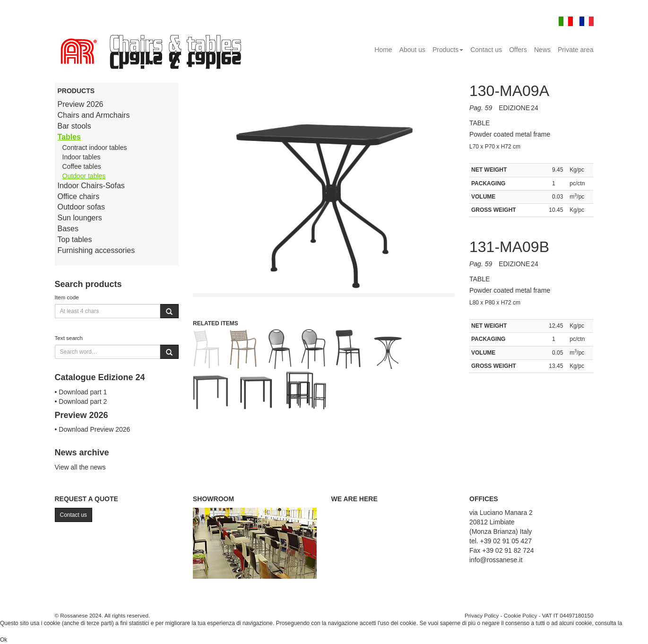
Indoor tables (82, 157)
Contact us (486, 50)
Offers (518, 50)
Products (448, 50)
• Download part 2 (81, 401)
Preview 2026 (81, 104)
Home (383, 50)
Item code (67, 297)
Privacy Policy (482, 615)
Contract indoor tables (95, 148)
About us (412, 50)
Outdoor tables (84, 176)
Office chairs (79, 196)
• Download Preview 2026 (93, 429)
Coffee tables (82, 166)
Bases (68, 229)
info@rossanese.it (496, 560)
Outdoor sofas (82, 207)
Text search (69, 338)
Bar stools (74, 126)
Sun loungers (80, 218)
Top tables (75, 239)
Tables (69, 137)
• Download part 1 (81, 392)
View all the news (80, 467)
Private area (575, 50)
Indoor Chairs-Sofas (91, 186)
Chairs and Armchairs (94, 115)
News (542, 50)
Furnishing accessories (96, 250)
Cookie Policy (521, 615)
